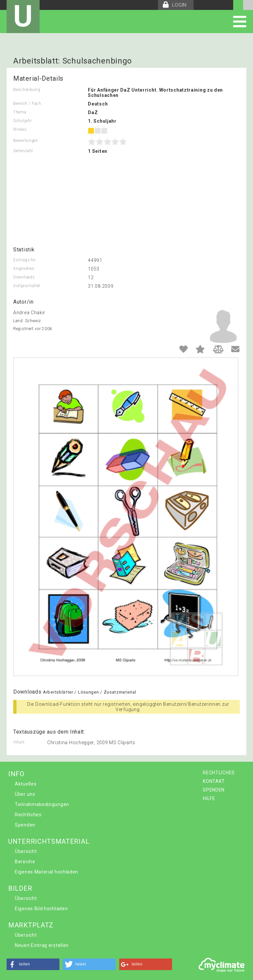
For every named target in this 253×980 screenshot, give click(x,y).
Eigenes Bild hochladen (41, 909)
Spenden (25, 825)
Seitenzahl (23, 151)
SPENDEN (214, 790)
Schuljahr (22, 121)
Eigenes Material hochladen (47, 872)
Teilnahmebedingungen (42, 804)
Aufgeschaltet (27, 286)
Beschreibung (27, 90)
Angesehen (24, 269)
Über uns (25, 794)
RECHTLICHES (219, 773)
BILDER (20, 888)
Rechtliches (28, 815)
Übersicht (26, 851)
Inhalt (19, 742)
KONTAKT (214, 781)
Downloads (24, 277)
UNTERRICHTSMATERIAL (49, 841)
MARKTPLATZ (31, 925)
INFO (16, 774)
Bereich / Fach (27, 104)
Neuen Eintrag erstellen (42, 945)
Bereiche (25, 862)
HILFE (209, 798)
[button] (33, 964)
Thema (20, 112)
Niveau (20, 129)
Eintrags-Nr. (25, 260)
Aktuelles (26, 784)
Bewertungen (26, 141)
